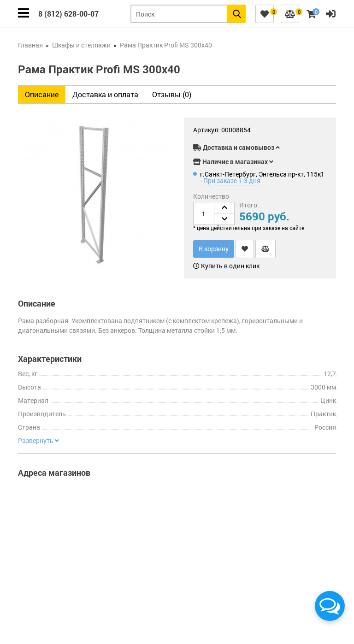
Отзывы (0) (172, 94)
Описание (42, 94)
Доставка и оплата (105, 94)
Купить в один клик (226, 266)
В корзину (214, 249)
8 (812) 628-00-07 (68, 14)
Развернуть (38, 441)
